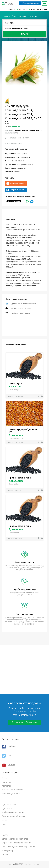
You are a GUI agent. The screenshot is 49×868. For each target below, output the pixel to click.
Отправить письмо (16, 190)
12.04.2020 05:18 (14, 138)
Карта (4, 820)
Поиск (25, 34)
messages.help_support (12, 790)
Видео (5, 854)
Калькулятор (8, 850)
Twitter (8, 756)
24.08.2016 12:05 (17, 539)
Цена (4, 824)
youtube (8, 765)
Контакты (6, 786)
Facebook (9, 747)
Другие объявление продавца (24, 304)
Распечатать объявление (21, 309)
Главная (5, 16)
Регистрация (42, 9)
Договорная (15, 127)
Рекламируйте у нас (11, 794)
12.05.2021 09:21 (17, 491)
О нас (4, 778)
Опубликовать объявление (25, 722)
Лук (18, 390)
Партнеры (7, 782)
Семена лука (15, 383)
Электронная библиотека (14, 816)
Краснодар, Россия (15, 144)
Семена (26, 16)
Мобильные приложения (13, 812)
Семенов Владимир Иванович (27, 130)
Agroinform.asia (9, 805)
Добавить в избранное (20, 313)
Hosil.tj (5, 835)
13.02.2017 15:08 (17, 442)
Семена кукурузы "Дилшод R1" (23, 431)
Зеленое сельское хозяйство (15, 839)
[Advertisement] (24, 669)
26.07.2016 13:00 (17, 396)
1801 (27, 138)
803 (17, 133)
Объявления (16, 16)
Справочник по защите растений (17, 843)
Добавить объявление (30, 3)
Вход (33, 9)
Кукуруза (35, 16)
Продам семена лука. (20, 478)
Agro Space (7, 808)
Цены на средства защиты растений (18, 847)
